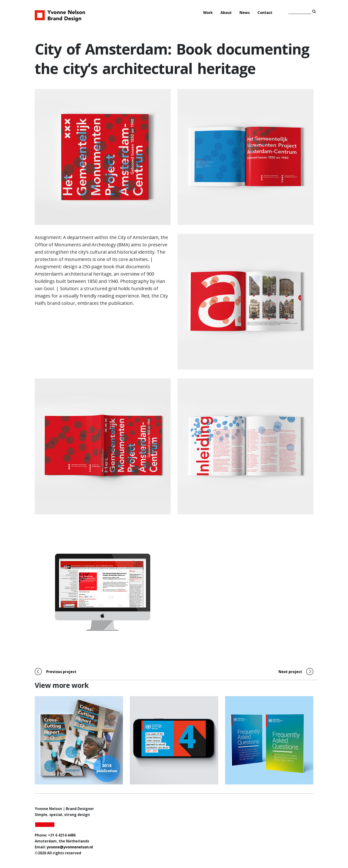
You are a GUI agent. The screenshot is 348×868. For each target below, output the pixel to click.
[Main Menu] (232, 13)
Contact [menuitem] (265, 13)
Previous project (61, 672)
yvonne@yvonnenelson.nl (70, 847)
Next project (290, 672)
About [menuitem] (226, 13)
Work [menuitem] (208, 13)
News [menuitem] (245, 13)
